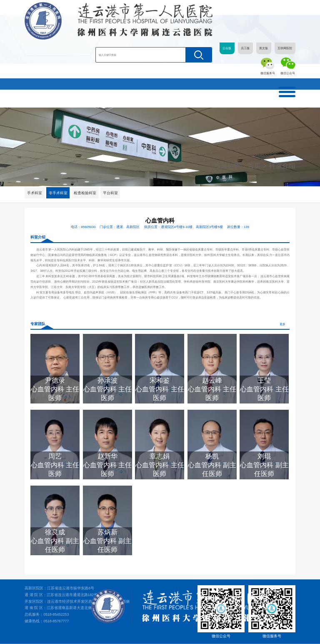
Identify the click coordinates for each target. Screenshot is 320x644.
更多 (282, 324)
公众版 (227, 48)
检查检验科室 (86, 193)
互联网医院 (285, 48)
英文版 (264, 48)
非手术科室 (59, 193)
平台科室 (111, 193)
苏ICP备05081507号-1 (281, 638)
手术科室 (35, 193)
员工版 (245, 48)
